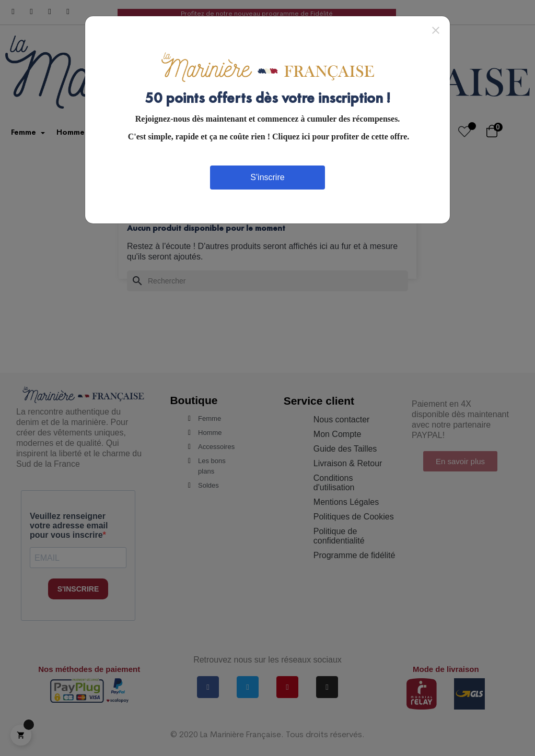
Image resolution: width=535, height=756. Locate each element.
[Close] (436, 30)
